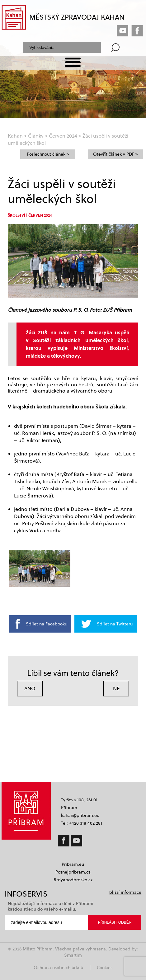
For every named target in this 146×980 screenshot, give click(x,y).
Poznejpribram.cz (73, 872)
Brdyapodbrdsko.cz (73, 880)
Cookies (105, 968)
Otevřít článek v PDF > (115, 154)
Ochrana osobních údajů (58, 968)
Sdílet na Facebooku (47, 624)
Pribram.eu (73, 864)
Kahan (15, 136)
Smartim (73, 955)
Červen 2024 (63, 136)
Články (36, 136)
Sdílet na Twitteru (115, 624)
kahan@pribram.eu (80, 815)
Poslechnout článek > (48, 154)
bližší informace (125, 892)
